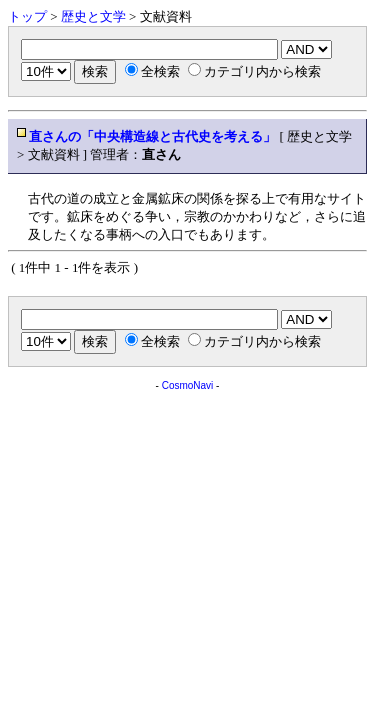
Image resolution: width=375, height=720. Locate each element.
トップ (27, 16)
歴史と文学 (93, 16)
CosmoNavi (188, 385)
